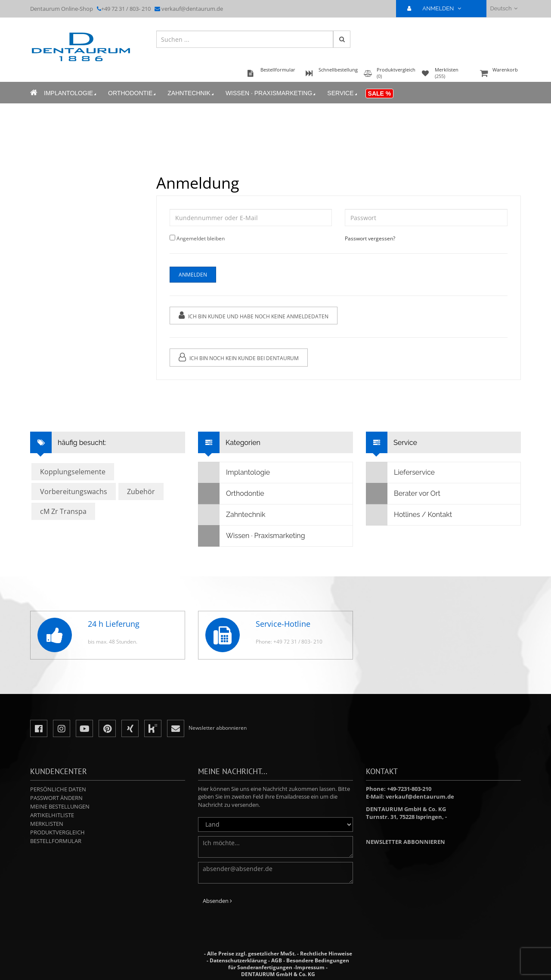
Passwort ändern (56, 798)
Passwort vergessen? (370, 238)
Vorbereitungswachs (74, 492)
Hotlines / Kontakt (409, 515)
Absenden (217, 901)
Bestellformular (56, 841)
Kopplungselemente (73, 472)
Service (343, 93)
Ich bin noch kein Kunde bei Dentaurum (239, 357)
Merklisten (47, 824)
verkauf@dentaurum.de (192, 9)
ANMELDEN (438, 8)
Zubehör (141, 492)
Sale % (380, 93)
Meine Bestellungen (60, 806)
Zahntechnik (191, 93)
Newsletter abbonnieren (406, 842)
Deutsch (504, 8)
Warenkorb (499, 74)
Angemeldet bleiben (201, 238)
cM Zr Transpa (63, 511)
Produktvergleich (57, 832)
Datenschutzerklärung (238, 960)
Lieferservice (401, 473)
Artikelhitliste (52, 815)
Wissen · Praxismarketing (271, 93)
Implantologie (71, 93)
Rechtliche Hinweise (326, 954)
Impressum (310, 967)
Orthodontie (133, 93)
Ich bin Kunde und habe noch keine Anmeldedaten (254, 316)
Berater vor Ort (403, 494)
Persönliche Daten (58, 789)
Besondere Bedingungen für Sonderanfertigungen (289, 964)
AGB (277, 960)
